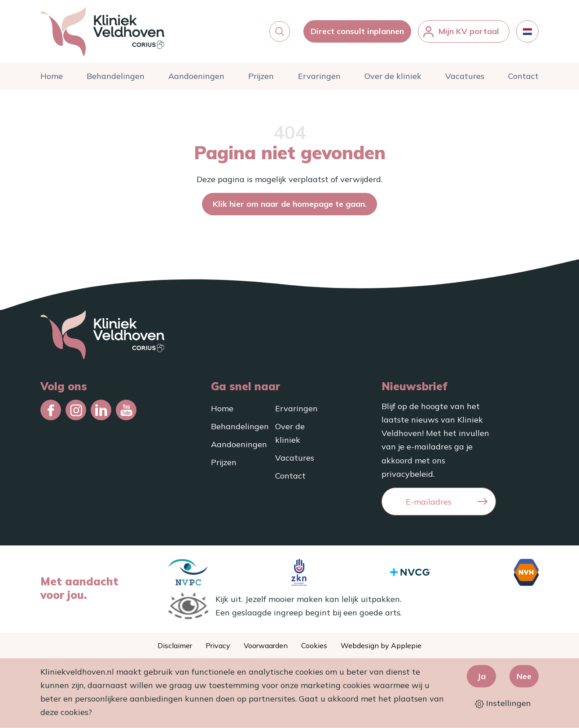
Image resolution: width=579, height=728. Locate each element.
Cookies (314, 645)
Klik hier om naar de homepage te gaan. (290, 204)
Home (52, 76)
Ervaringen (319, 76)
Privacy (218, 645)
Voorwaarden (266, 645)
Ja (481, 676)
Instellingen (503, 703)
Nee (524, 676)
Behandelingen (116, 76)
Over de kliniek (393, 76)
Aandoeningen (196, 76)
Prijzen (261, 76)
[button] (280, 31)
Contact (523, 76)
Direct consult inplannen (357, 31)
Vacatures (465, 76)
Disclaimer (175, 645)
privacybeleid (407, 474)
